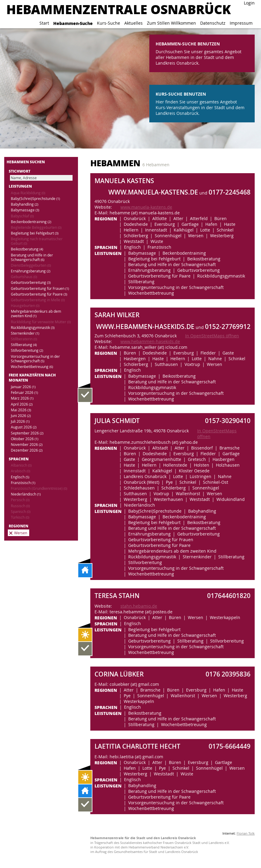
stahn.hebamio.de (139, 606)
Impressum (241, 23)
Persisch (20, 500)
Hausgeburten (25, 306)
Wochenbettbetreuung (32, 367)
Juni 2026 (21, 416)
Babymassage (25, 210)
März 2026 (22, 398)
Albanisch (21, 465)
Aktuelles (134, 23)
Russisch (20, 506)
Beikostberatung (27, 249)
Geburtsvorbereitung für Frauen (40, 288)
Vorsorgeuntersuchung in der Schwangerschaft (35, 359)
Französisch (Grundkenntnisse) (39, 488)
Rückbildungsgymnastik (33, 328)
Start (44, 23)
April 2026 (22, 404)
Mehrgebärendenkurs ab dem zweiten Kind (36, 314)
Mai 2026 (21, 410)
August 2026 (24, 427)
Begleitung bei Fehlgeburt (35, 233)
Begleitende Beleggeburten (36, 227)
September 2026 (27, 433)
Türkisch (20, 517)
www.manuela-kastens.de (146, 207)
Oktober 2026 (25, 439)
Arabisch (20, 471)
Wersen (21, 533)
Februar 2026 (24, 393)
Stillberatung (24, 345)
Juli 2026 (20, 421)
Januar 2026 (23, 387)
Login (249, 3)
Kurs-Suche (109, 23)
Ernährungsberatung (31, 271)
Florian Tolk (246, 833)
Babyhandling (25, 204)
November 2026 (27, 445)
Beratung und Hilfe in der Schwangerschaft (32, 257)
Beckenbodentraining (31, 222)
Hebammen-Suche (73, 23)
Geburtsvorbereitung (31, 282)
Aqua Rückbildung (28, 193)
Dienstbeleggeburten (31, 265)
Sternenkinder (25, 333)
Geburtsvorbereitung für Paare (39, 294)
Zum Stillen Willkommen (171, 23)
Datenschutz (213, 23)
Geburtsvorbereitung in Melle (38, 300)
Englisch (20, 477)
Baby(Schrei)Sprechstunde (35, 199)
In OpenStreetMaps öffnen (212, 336)
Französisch (23, 483)
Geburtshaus (24, 277)
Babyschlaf (22, 216)
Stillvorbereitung (27, 350)
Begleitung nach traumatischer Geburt (37, 241)
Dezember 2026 (27, 450)
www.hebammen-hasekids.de (150, 341)
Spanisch (21, 512)
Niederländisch (26, 494)
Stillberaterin (24, 339)
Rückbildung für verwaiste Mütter (41, 322)
